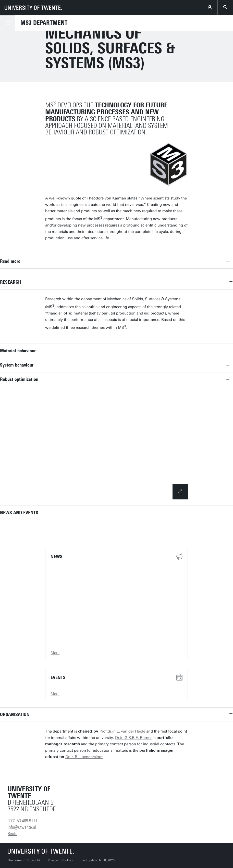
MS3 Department (44, 23)
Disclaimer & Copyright (24, 860)
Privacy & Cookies (60, 860)
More (55, 653)
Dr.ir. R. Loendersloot (84, 757)
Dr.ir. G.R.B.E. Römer (133, 738)
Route (13, 834)
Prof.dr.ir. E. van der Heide (122, 731)
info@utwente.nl (22, 827)
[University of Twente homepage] (33, 8)
